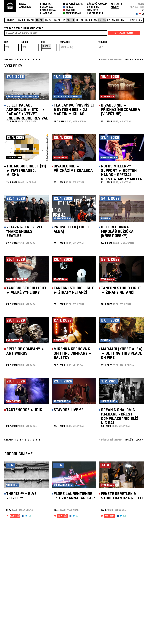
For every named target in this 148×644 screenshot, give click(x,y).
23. (91, 20)
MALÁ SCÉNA (49, 10)
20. (77, 20)
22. (86, 20)
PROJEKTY (92, 10)
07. (19, 20)
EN (142, 4)
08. (24, 20)
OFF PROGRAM (73, 14)
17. (64, 20)
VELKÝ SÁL (48, 7)
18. (69, 20)
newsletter (137, 7)
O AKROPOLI (93, 7)
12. (42, 20)
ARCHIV (115, 7)
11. (37, 20)
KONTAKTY (116, 4)
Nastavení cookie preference (15, 608)
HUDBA (69, 7)
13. (46, 20)
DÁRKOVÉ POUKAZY (97, 4)
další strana (133, 60)
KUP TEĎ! (15, 516)
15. (55, 20)
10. (33, 20)
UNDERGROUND (95, 14)
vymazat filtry (124, 33)
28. (113, 20)
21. (82, 20)
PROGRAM (47, 4)
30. (122, 20)
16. (60, 20)
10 (39, 60)
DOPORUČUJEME (74, 4)
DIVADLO (70, 10)
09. (28, 20)
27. (109, 20)
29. (118, 20)
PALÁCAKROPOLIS (25, 6)
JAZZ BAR (47, 14)
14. (51, 20)
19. (73, 20)
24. (95, 20)
